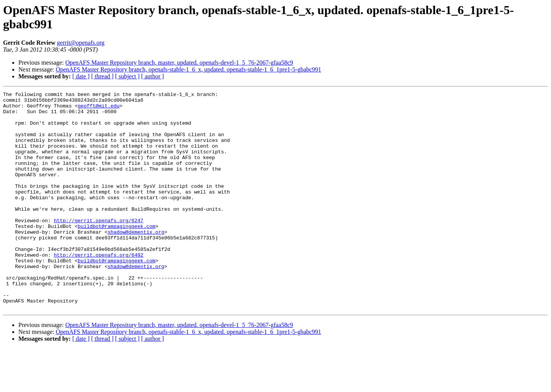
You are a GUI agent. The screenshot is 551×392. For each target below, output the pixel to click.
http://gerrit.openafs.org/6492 (99, 288)
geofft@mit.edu (99, 109)
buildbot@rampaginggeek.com (117, 254)
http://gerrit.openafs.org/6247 (99, 247)
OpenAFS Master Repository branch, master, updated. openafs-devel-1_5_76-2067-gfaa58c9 (179, 63)
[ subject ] (127, 76)
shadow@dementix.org (136, 260)
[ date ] (81, 76)
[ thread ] (102, 76)
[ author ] (153, 76)
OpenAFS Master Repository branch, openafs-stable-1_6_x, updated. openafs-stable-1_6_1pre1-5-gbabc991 (189, 69)
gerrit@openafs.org (81, 43)
